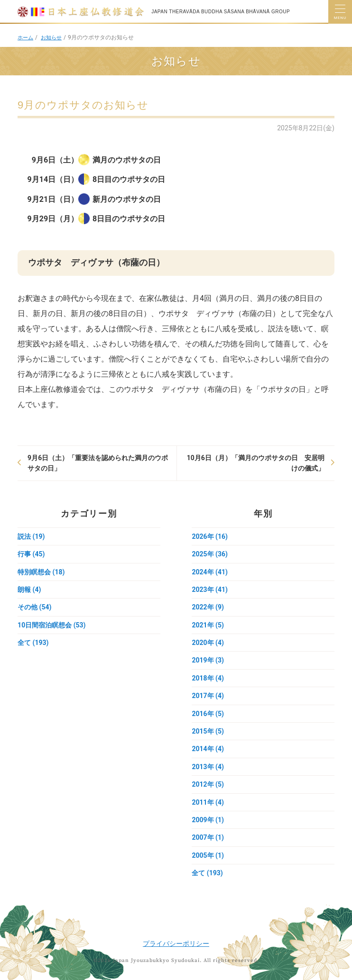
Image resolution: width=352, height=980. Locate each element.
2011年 (208, 802)
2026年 (209, 536)
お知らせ (54, 37)
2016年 (208, 714)
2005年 (208, 855)
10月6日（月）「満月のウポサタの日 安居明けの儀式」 (256, 463)
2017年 (208, 696)
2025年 (209, 554)
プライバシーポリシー (176, 944)
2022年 (208, 607)
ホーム (26, 37)
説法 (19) (31, 536)
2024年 (209, 572)
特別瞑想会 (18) (41, 572)
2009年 (208, 820)
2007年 (208, 837)
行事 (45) (31, 554)
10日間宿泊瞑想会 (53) (51, 625)
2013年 (208, 767)
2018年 (208, 678)
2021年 (208, 625)
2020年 (208, 643)
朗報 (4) (29, 590)
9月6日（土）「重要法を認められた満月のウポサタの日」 (98, 463)
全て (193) (33, 643)
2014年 (208, 749)
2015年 (208, 731)
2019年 (208, 660)
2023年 (209, 590)
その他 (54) (34, 607)
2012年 (208, 784)
